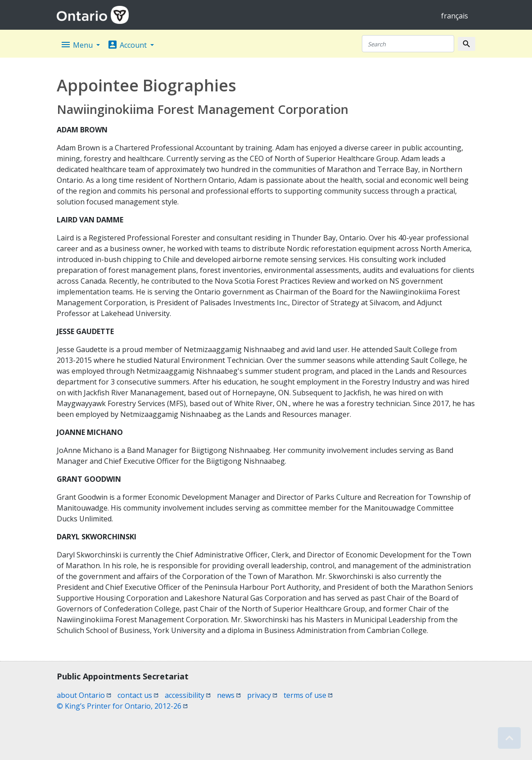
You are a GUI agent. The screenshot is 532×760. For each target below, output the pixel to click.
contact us (138, 695)
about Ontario (84, 695)
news (229, 695)
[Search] (408, 44)
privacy (262, 695)
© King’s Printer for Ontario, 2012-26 (122, 706)
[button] (509, 738)
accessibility (188, 695)
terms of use (308, 695)
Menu (77, 45)
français (455, 16)
